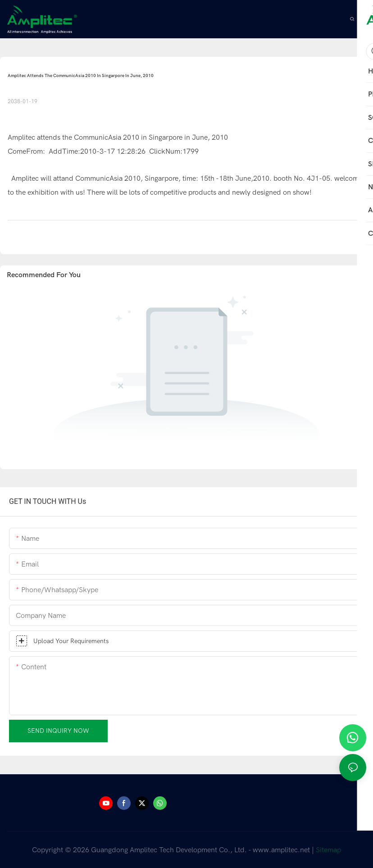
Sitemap (328, 850)
